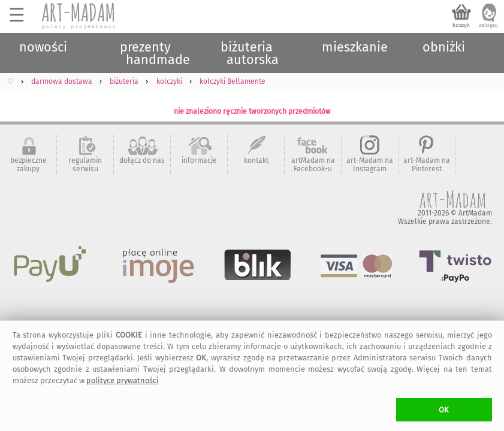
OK (444, 410)
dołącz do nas (142, 160)
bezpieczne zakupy (28, 165)
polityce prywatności (123, 380)
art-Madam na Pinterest (427, 165)
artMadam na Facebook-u (313, 165)
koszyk (461, 25)
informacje (199, 160)
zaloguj (488, 25)
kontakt (256, 160)
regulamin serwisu (85, 165)
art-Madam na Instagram (370, 165)
